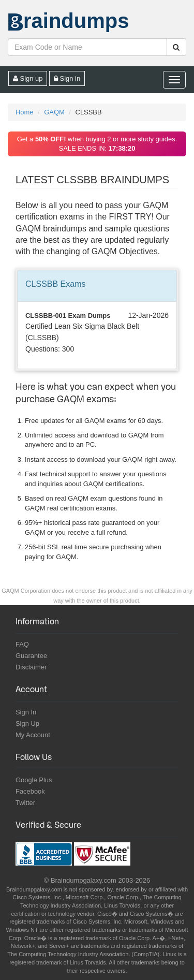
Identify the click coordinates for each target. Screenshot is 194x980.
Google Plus (34, 780)
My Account (33, 735)
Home (24, 112)
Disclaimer (31, 667)
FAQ (22, 644)
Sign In (26, 712)
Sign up (28, 78)
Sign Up (27, 723)
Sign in (67, 78)
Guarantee (31, 656)
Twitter (25, 803)
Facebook (30, 791)
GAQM (54, 112)
